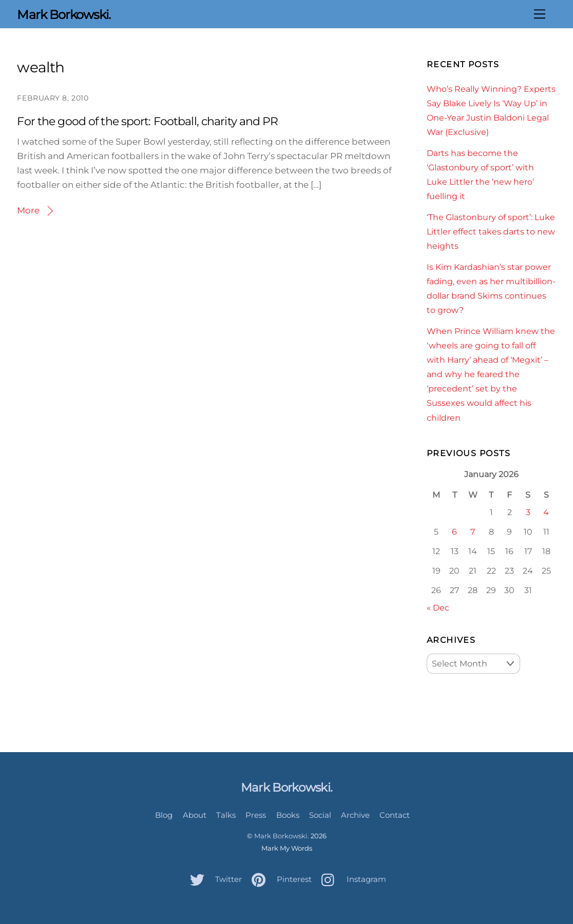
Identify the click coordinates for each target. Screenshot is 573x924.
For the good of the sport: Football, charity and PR (147, 121)
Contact (395, 815)
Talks (226, 815)
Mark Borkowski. (282, 836)
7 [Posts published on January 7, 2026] (473, 532)
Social (320, 815)
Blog (164, 815)
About (195, 815)
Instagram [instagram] (351, 879)
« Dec (438, 607)
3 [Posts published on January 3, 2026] (528, 512)
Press (256, 815)
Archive (355, 815)
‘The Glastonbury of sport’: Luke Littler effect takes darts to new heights (491, 231)
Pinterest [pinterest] (279, 879)
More (28, 210)
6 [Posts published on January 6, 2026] (454, 532)
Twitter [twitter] (213, 879)
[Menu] (540, 14)
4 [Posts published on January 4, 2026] (546, 512)
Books (288, 815)
